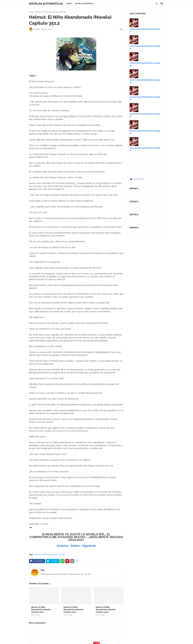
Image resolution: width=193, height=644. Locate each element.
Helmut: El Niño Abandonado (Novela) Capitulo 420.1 (73, 610)
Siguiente (89, 546)
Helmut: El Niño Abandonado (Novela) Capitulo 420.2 (41, 610)
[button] (157, 4)
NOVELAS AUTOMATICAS (46, 4)
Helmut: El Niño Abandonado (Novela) (51, 12)
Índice (76, 546)
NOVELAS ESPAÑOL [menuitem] (84, 4)
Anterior (63, 546)
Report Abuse (138, 179)
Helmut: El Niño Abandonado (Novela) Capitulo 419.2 (106, 610)
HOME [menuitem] (69, 4)
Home (31, 12)
